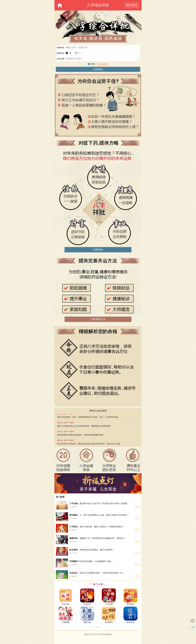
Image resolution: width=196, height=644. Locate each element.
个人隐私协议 (102, 64)
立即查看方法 (98, 319)
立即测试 (98, 250)
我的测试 (132, 5)
